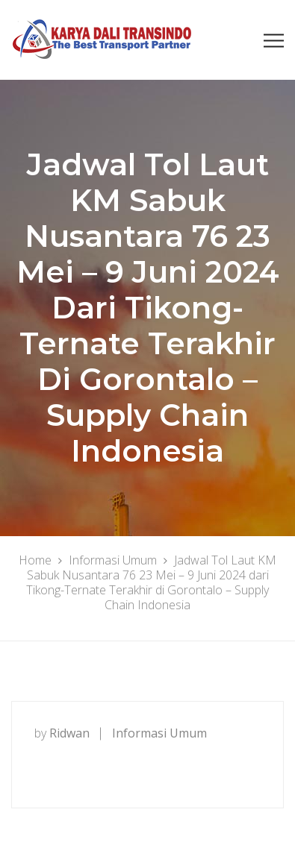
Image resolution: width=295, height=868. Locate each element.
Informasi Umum (159, 733)
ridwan (69, 733)
